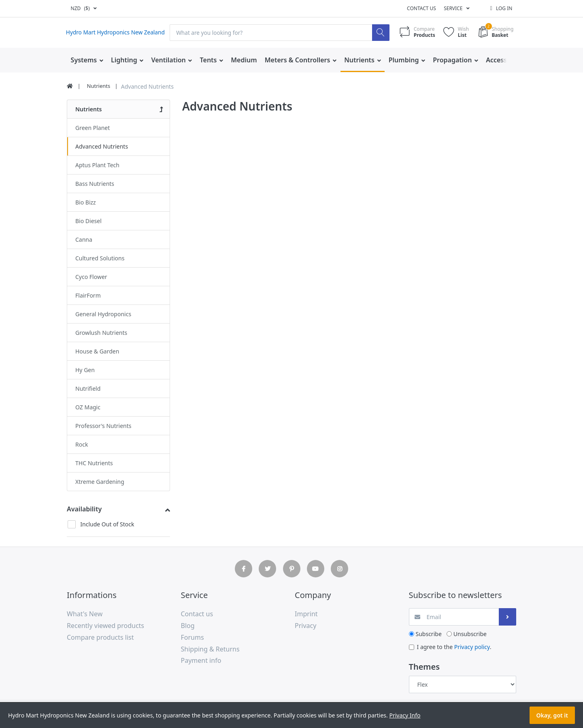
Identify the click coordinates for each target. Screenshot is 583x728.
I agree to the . (454, 647)
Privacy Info (405, 715)
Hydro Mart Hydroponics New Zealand (117, 33)
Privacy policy (472, 647)
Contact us (421, 8)
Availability (84, 509)
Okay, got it (552, 715)
